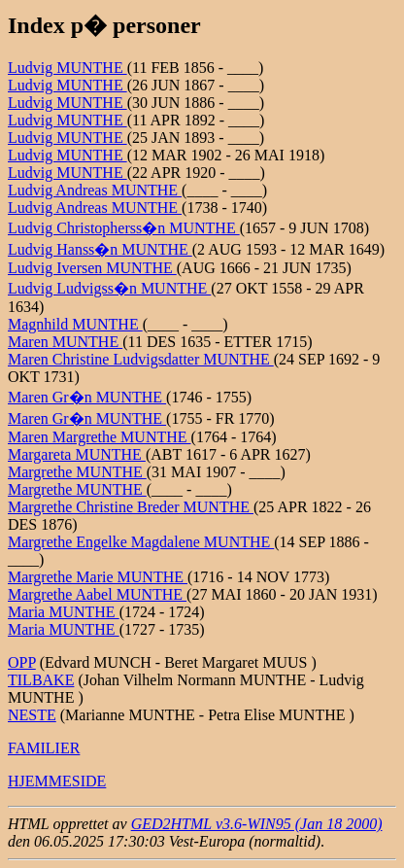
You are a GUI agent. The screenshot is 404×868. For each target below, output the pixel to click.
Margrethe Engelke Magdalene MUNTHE (141, 542)
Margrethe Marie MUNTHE (98, 577)
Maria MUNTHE (64, 612)
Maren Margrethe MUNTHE (100, 437)
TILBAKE (41, 680)
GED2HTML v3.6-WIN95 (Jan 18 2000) (257, 824)
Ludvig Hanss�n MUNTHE (100, 249)
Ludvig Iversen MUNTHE (92, 268)
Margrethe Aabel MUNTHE (97, 594)
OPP (22, 662)
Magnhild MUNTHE (75, 324)
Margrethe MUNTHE (77, 472)
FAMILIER (44, 748)
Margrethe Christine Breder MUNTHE (131, 507)
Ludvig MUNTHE (67, 68)
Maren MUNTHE (65, 342)
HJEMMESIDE (57, 781)
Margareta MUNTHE (77, 454)
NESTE (32, 715)
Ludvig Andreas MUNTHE (95, 190)
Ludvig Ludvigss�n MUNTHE (109, 288)
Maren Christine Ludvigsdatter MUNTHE (141, 359)
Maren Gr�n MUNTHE (87, 397)
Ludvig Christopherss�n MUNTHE (124, 228)
